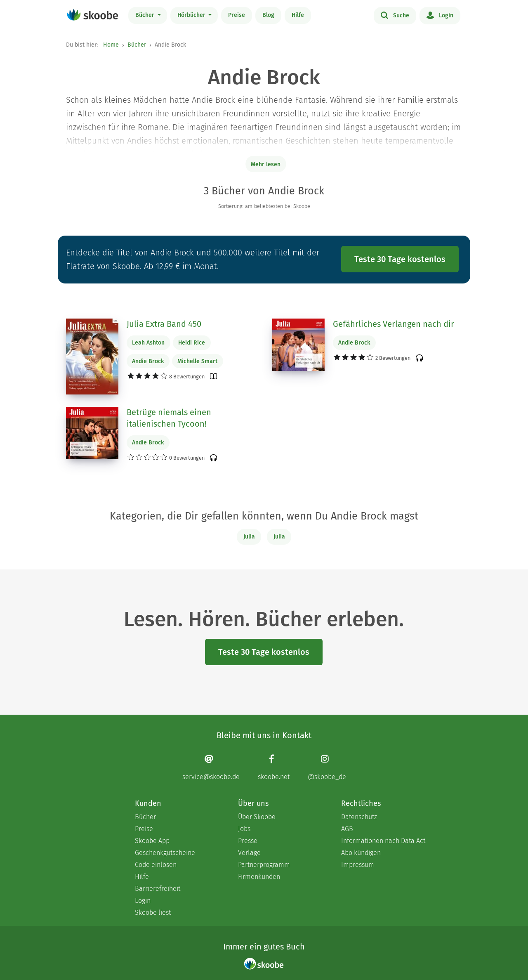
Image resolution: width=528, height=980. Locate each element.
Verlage (249, 853)
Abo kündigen (361, 853)
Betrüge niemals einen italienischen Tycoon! (169, 418)
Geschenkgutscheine (165, 853)
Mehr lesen (266, 164)
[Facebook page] (274, 767)
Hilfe (298, 15)
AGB (347, 829)
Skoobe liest (153, 913)
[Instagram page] (327, 767)
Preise (237, 15)
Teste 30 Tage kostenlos (400, 259)
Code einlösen (156, 865)
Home (111, 45)
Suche (395, 15)
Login (440, 15)
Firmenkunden (259, 877)
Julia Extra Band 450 (164, 324)
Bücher (146, 15)
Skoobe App (152, 841)
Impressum (358, 865)
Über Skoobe (257, 817)
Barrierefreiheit (158, 889)
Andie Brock (148, 361)
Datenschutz (359, 817)
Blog (268, 15)
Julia (249, 537)
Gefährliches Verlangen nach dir (394, 324)
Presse (248, 841)
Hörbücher (192, 15)
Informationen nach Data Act (383, 841)
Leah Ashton (148, 343)
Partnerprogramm (264, 865)
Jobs (244, 829)
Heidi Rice (192, 343)
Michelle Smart (197, 361)
